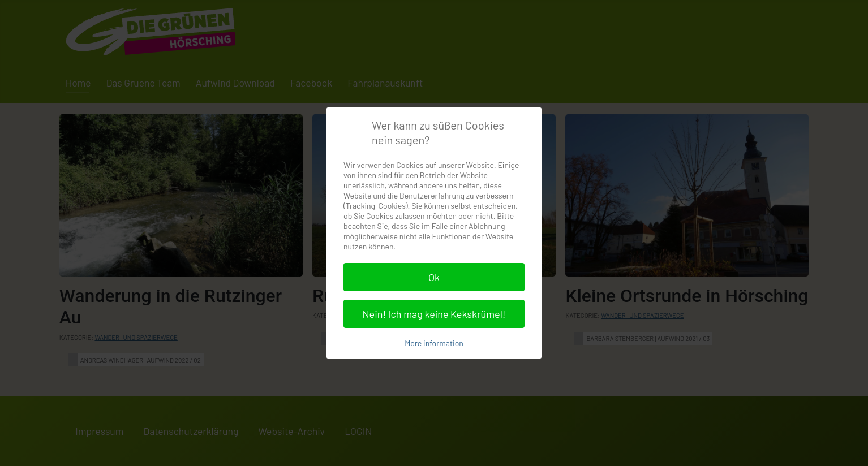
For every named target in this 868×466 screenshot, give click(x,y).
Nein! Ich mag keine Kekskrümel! (434, 314)
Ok (434, 277)
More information (434, 343)
